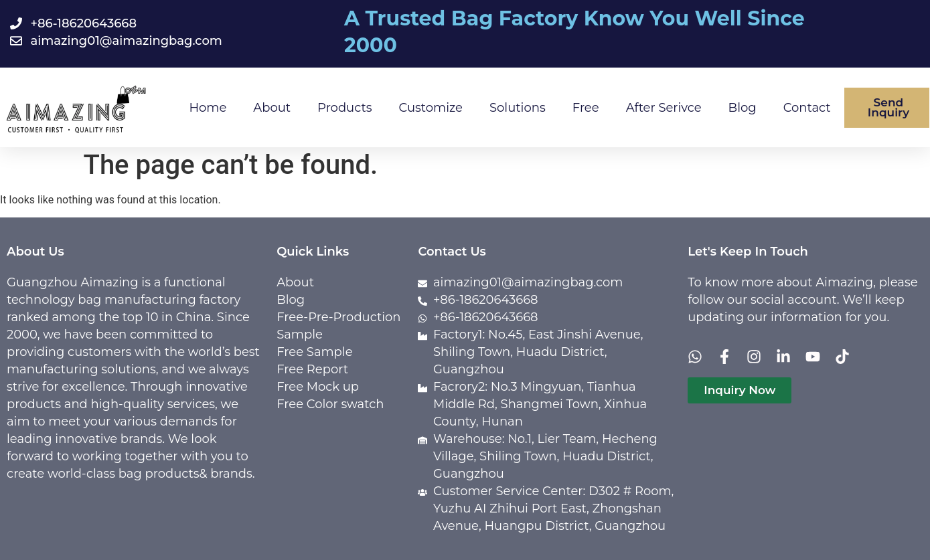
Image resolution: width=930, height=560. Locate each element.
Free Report (312, 369)
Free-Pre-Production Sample (338, 326)
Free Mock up (318, 387)
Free (586, 108)
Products (344, 108)
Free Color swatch (330, 404)
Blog (743, 108)
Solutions (518, 108)
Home (208, 108)
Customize (431, 108)
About (272, 108)
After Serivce (664, 108)
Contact (807, 108)
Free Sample (314, 352)
